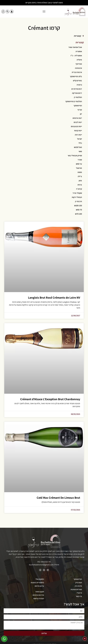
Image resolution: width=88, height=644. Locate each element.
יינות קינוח (78, 131)
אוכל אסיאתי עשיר (75, 47)
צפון (80, 181)
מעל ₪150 (78, 147)
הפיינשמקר (78, 106)
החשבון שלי (40, 579)
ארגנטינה (78, 68)
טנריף (80, 110)
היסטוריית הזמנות (37, 583)
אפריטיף (79, 64)
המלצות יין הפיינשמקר (74, 101)
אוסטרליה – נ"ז (76, 56)
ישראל (80, 139)
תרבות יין (78, 201)
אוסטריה (79, 51)
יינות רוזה (78, 135)
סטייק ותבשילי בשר (75, 156)
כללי (80, 143)
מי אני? (79, 593)
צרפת (80, 185)
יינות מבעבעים (76, 126)
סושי (80, 151)
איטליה (79, 60)
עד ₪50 (79, 164)
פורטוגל (79, 168)
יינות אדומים (77, 118)
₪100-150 (78, 206)
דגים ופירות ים (77, 89)
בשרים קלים (77, 81)
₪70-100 (78, 214)
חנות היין (79, 583)
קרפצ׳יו (79, 189)
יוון (81, 114)
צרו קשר (79, 596)
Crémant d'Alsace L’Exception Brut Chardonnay (50, 399)
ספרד (80, 160)
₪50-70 (79, 210)
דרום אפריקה (77, 93)
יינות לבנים (78, 122)
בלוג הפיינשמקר (76, 76)
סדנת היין (78, 586)
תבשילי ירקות (77, 197)
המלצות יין (78, 97)
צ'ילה (80, 176)
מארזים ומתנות (76, 589)
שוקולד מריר (77, 193)
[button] (44, 12)
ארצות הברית (77, 72)
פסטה (80, 172)
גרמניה (79, 85)
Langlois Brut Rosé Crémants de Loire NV (54, 297)
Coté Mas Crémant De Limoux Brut (58, 498)
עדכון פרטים (39, 586)
